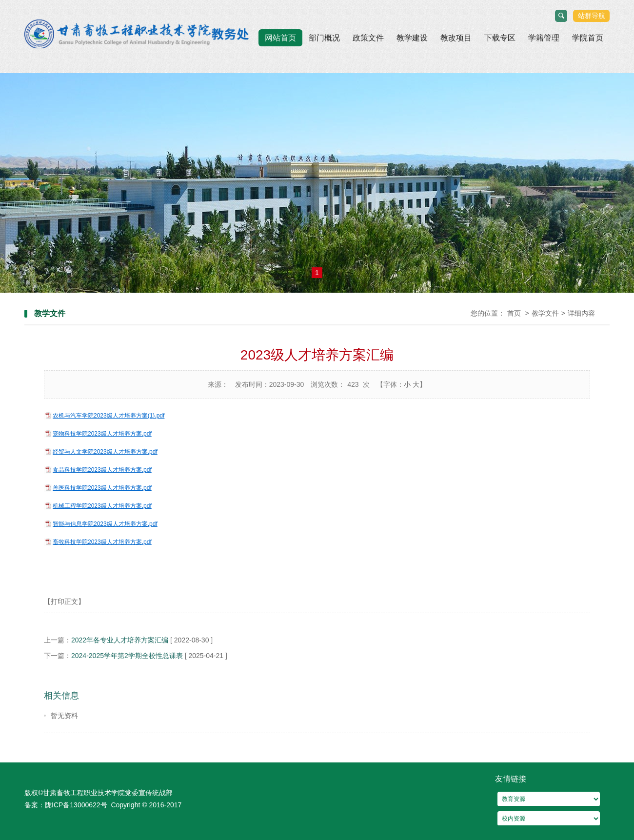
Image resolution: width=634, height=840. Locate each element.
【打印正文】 (64, 601)
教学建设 (412, 38)
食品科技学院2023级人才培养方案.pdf (102, 470)
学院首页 (588, 38)
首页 (514, 313)
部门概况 (324, 38)
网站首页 (280, 38)
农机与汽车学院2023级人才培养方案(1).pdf (109, 416)
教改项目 (456, 38)
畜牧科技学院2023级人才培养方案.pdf (102, 542)
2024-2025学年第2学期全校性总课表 (128, 656)
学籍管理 (544, 38)
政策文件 (368, 38)
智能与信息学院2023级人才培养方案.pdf (105, 524)
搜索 (562, 16)
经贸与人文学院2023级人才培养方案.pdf (105, 452)
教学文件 (545, 313)
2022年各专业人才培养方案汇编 (120, 640)
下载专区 (500, 38)
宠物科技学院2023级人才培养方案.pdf (102, 434)
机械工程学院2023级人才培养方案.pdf (102, 506)
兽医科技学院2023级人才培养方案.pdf (102, 488)
